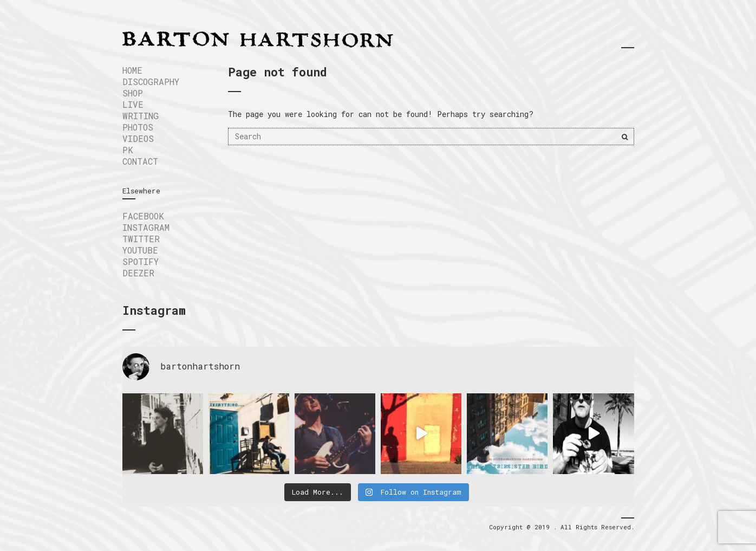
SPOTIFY (141, 261)
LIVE (133, 104)
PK (128, 150)
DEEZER (138, 273)
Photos (138, 127)
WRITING (141, 116)
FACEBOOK (143, 216)
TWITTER (141, 239)
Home (132, 70)
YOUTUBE (140, 250)
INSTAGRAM (146, 227)
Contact (140, 161)
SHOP (133, 93)
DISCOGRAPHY (151, 82)
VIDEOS (138, 138)
